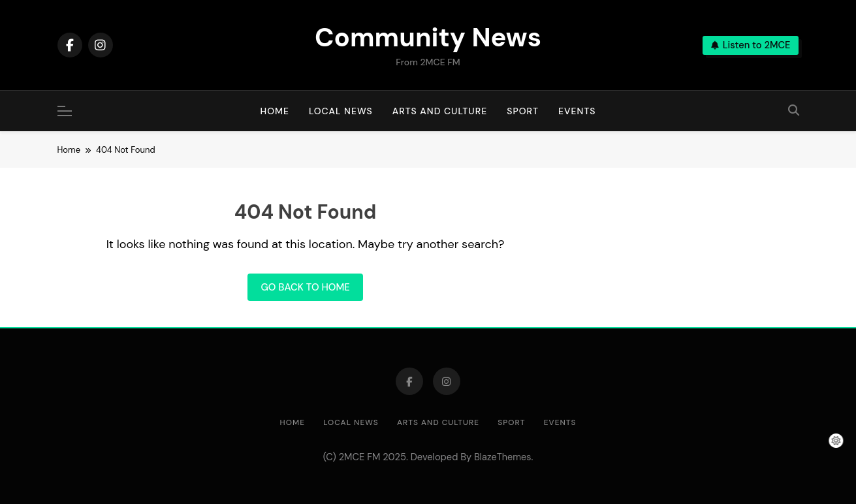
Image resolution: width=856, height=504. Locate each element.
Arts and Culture (440, 111)
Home (275, 111)
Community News (428, 37)
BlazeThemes (502, 457)
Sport (523, 111)
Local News (341, 111)
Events (577, 111)
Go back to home (305, 287)
